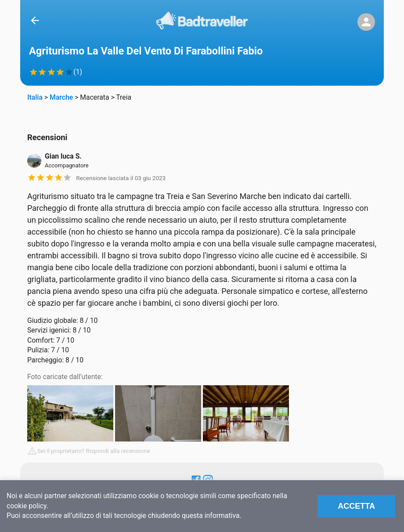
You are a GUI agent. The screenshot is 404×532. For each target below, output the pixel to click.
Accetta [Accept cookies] (356, 506)
